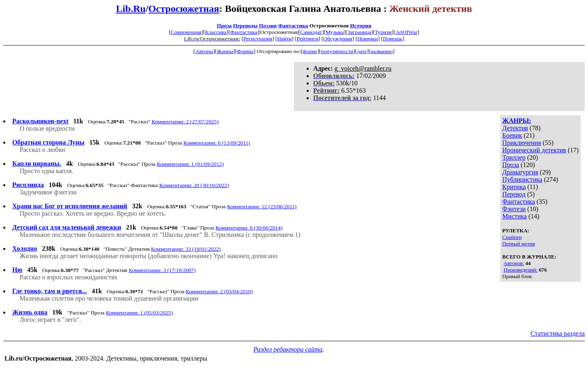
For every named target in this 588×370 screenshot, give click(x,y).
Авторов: (514, 263)
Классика (216, 32)
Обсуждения (338, 39)
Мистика (514, 216)
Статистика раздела (558, 333)
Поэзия (268, 26)
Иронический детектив (534, 150)
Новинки (367, 39)
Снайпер (512, 237)
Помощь (393, 39)
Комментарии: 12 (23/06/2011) (262, 206)
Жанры (225, 51)
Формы (245, 51)
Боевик (512, 135)
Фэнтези (514, 209)
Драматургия (520, 172)
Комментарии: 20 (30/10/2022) (194, 185)
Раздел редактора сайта (288, 349)
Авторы (204, 51)
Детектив (515, 128)
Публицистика (522, 179)
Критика (514, 187)
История (361, 26)
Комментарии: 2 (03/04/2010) (219, 291)
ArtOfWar (406, 32)
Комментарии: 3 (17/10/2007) (162, 270)
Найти (285, 39)
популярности (337, 51)
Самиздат (311, 32)
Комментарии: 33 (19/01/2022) (186, 249)
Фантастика (293, 26)
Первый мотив (519, 244)
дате (362, 51)
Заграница (359, 32)
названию (382, 51)
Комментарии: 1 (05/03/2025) (139, 313)
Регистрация (258, 39)
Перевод (514, 194)
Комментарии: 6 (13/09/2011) (217, 143)
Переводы (245, 26)
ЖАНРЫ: (517, 121)
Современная (186, 32)
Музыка (335, 32)
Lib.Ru (131, 9)
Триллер (514, 157)
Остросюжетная (184, 9)
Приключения (522, 143)
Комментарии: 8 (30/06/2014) (249, 228)
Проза (224, 26)
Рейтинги (308, 39)
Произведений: (520, 270)
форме (310, 51)
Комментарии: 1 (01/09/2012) (190, 164)
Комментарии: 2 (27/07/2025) (185, 121)
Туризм (383, 32)
